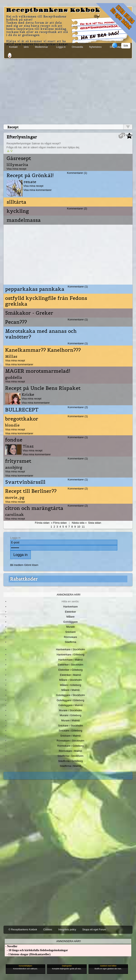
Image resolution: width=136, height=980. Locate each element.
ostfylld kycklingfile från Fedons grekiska (46, 301)
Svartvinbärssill (25, 482)
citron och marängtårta (34, 508)
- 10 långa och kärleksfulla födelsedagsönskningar (36, 950)
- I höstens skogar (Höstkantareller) (28, 954)
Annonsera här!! (69, 941)
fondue (14, 440)
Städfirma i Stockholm (70, 756)
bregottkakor (22, 419)
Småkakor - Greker (29, 313)
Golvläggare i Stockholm (70, 695)
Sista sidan (95, 523)
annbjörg (14, 467)
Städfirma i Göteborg (70, 761)
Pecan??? (16, 322)
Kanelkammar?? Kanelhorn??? (43, 350)
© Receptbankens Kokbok (23, 930)
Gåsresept (19, 158)
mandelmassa (24, 220)
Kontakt (13, 47)
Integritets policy (67, 930)
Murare (70, 627)
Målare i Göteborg (70, 685)
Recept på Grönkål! (30, 175)
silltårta (16, 202)
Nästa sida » (79, 523)
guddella (14, 377)
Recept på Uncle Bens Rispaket (43, 388)
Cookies (48, 930)
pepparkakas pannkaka (35, 289)
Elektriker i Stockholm (71, 665)
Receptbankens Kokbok (53, 10)
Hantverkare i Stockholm (70, 649)
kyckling (18, 211)
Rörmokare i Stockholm (71, 741)
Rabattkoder (24, 579)
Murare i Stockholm (70, 710)
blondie (12, 425)
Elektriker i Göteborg (70, 670)
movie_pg (15, 497)
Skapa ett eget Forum (94, 930)
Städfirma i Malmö (70, 766)
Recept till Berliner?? (31, 491)
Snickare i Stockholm (71, 726)
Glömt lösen (31, 565)
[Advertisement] (68, 91)
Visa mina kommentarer (38, 190)
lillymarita (17, 165)
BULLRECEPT (22, 410)
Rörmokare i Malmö (70, 751)
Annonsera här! (69, 595)
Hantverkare (71, 607)
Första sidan (42, 523)
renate (30, 182)
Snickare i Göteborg (70, 731)
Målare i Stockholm (70, 680)
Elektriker (70, 612)
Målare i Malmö (71, 690)
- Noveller (11, 946)
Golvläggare (70, 622)
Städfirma (70, 642)
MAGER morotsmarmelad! (38, 371)
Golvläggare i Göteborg (70, 700)
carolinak (14, 515)
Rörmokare (70, 637)
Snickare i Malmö (70, 736)
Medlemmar (41, 47)
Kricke (28, 394)
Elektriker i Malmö (71, 675)
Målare (70, 617)
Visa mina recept (16, 169)
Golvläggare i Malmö (71, 705)
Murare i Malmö (70, 720)
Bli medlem (17, 565)
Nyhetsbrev (95, 47)
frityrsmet (18, 461)
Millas (11, 356)
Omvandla (77, 47)
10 (79, 527)
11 (83, 527)
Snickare (70, 632)
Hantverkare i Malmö (70, 660)
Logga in (61, 47)
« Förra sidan (59, 523)
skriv (26, 47)
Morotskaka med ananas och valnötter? (41, 334)
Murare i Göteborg (70, 715)
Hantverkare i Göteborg (71, 655)
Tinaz (28, 446)
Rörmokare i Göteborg (70, 746)
